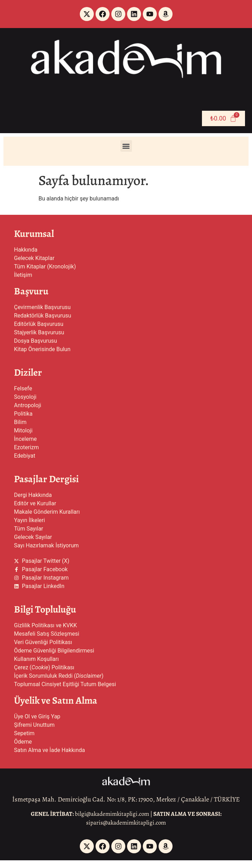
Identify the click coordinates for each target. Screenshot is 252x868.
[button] (126, 146)
